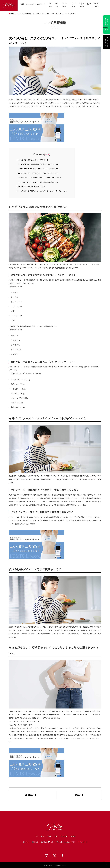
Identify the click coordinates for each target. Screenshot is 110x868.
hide (47, 154)
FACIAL (56, 836)
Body (57, 5)
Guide (97, 5)
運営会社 (26, 842)
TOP (37, 836)
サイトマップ (82, 842)
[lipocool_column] (37, 141)
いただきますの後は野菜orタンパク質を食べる (32, 160)
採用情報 (35, 842)
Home (51, 5)
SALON (73, 836)
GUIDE (43, 836)
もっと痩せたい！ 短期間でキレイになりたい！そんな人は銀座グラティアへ (42, 191)
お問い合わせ (107, 42)
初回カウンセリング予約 (107, 25)
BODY (49, 836)
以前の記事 (31, 795)
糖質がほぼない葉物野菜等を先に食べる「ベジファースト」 (39, 164)
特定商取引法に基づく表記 (66, 842)
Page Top (107, 865)
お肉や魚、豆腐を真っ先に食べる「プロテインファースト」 (39, 169)
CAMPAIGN (64, 836)
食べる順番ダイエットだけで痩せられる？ (31, 187)
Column (89, 4)
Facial (65, 5)
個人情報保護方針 (47, 842)
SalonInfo (82, 5)
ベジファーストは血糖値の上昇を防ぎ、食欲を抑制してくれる (40, 178)
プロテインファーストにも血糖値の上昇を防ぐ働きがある (39, 182)
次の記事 (79, 795)
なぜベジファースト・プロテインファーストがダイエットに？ (37, 173)
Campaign (73, 5)
